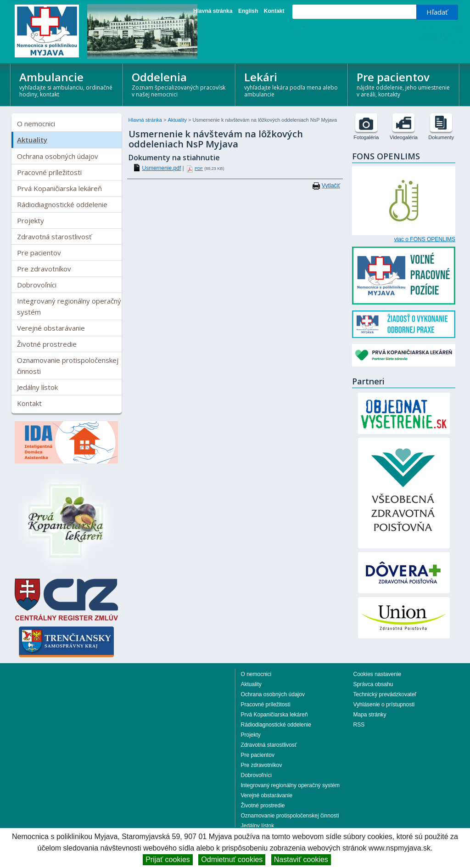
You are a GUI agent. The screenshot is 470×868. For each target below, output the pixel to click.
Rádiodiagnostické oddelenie (62, 204)
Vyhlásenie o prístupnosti (384, 705)
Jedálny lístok (37, 387)
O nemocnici (36, 124)
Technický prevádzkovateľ (385, 694)
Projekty (31, 220)
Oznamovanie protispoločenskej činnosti (68, 366)
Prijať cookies (168, 860)
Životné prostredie (47, 344)
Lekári (292, 84)
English (248, 11)
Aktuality (32, 140)
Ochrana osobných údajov (58, 156)
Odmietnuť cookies (232, 860)
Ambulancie (67, 84)
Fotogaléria (366, 137)
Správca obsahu (373, 684)
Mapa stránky (370, 715)
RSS (359, 725)
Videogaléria (404, 137)
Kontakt (274, 11)
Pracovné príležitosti (49, 172)
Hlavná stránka (213, 11)
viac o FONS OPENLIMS (425, 239)
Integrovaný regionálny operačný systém (69, 306)
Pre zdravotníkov (44, 269)
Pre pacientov (405, 84)
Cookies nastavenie (378, 674)
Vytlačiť (331, 186)
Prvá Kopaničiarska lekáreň (59, 188)
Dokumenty (441, 137)
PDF (199, 169)
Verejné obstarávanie (51, 328)
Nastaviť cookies (301, 860)
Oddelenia (180, 84)
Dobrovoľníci (37, 285)
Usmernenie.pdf (162, 168)
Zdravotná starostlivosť (54, 237)
